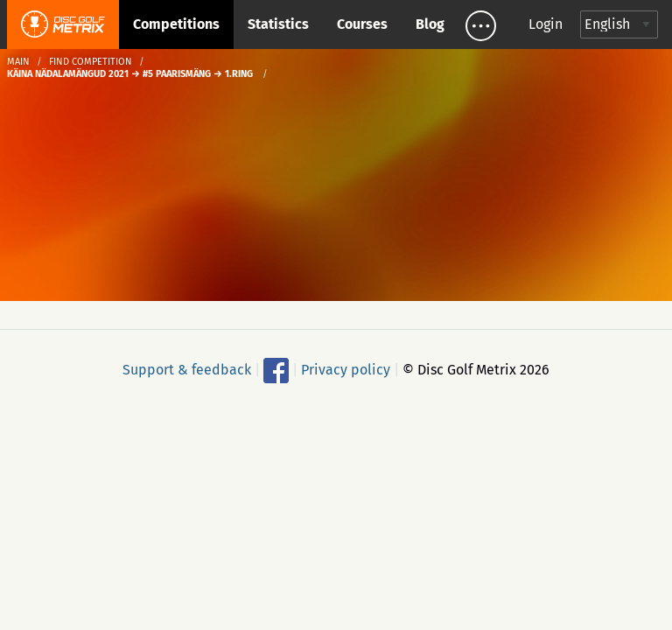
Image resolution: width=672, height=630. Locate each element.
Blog (430, 24)
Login (546, 24)
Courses (362, 24)
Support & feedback (187, 370)
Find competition (91, 62)
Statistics (278, 24)
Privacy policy (346, 370)
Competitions (176, 24)
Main (18, 62)
